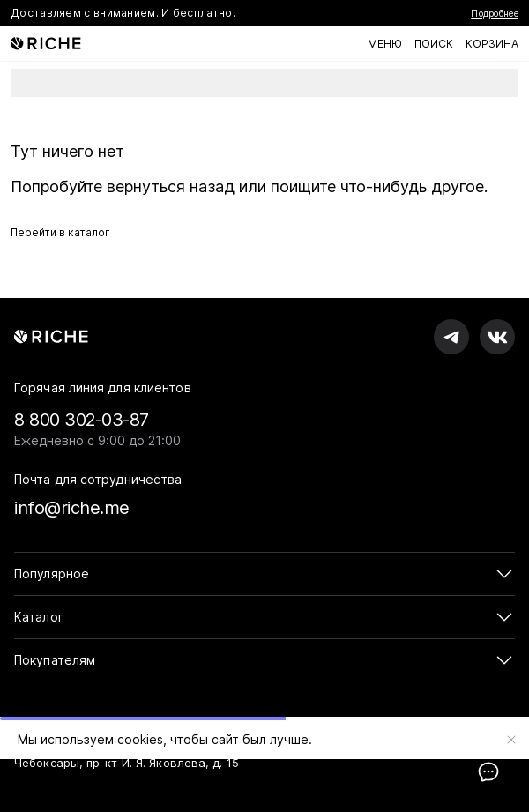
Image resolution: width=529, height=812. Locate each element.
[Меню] (385, 44)
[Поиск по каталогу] (434, 44)
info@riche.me (72, 508)
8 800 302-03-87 (82, 420)
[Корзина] (492, 44)
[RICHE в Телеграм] (451, 337)
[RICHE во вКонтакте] (497, 337)
